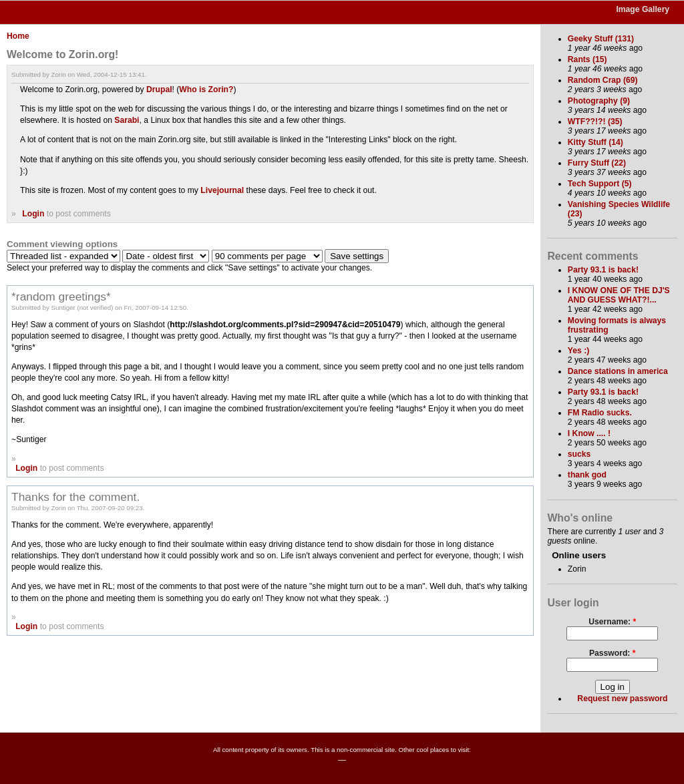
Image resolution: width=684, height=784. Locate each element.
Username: (612, 622)
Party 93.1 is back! (603, 270)
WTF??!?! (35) (595, 122)
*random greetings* (61, 297)
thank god (587, 475)
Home (18, 36)
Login (33, 214)
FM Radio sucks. (600, 413)
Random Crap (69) (603, 80)
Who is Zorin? (206, 89)
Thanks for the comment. (75, 497)
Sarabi (127, 120)
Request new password (622, 699)
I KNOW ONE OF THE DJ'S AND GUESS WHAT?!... (619, 295)
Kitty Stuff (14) (595, 142)
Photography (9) (599, 101)
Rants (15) (587, 59)
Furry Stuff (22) (597, 163)
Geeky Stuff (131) (601, 39)
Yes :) (578, 351)
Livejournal (222, 190)
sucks (579, 454)
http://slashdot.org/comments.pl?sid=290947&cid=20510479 (285, 325)
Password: (613, 653)
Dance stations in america (618, 371)
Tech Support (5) (600, 184)
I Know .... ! (589, 433)
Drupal (159, 89)
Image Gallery (643, 9)
